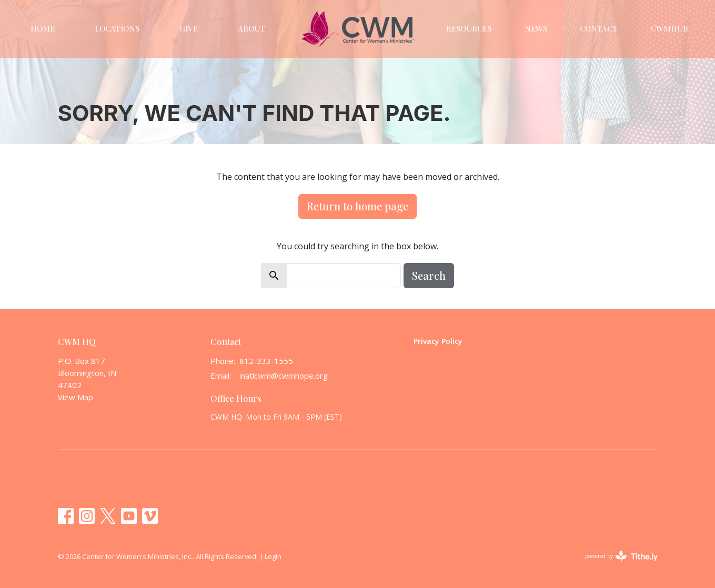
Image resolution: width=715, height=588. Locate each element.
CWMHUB (669, 28)
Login (273, 556)
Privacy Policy (438, 341)
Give (189, 28)
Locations (117, 28)
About (251, 28)
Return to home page (357, 206)
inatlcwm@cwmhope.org (284, 376)
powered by (621, 556)
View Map (75, 397)
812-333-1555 (266, 361)
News (536, 28)
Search (429, 275)
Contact (599, 28)
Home (43, 28)
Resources (469, 28)
